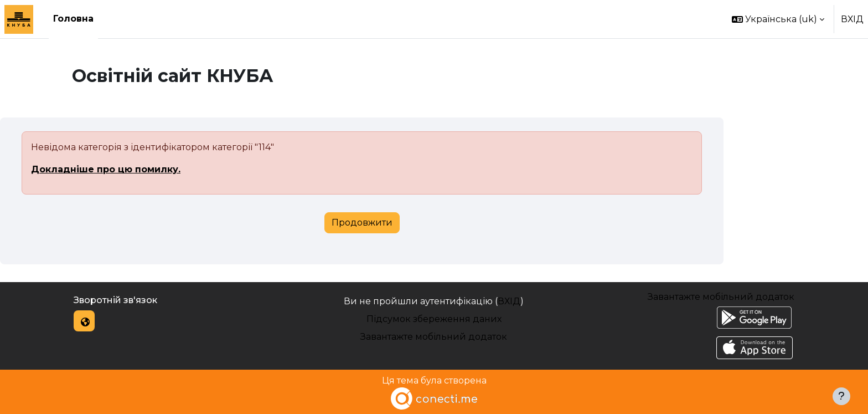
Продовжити (362, 223)
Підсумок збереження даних (434, 319)
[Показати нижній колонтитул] (841, 396)
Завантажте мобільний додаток (434, 337)
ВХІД (852, 19)
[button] (778, 19)
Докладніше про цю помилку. (106, 169)
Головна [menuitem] (73, 19)
